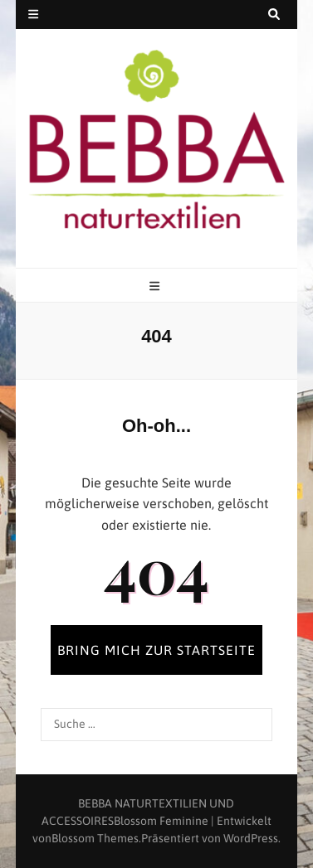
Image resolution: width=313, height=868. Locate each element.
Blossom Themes (95, 838)
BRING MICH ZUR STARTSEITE (156, 650)
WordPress (251, 838)
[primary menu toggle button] (156, 286)
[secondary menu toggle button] (33, 15)
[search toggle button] (274, 15)
